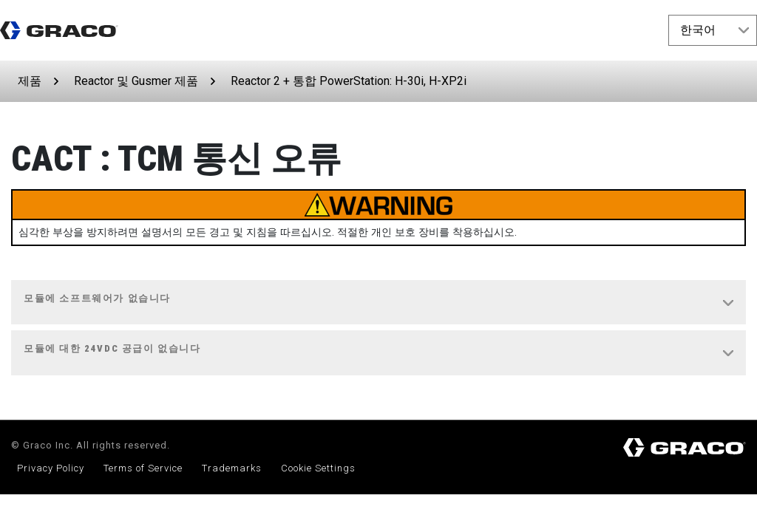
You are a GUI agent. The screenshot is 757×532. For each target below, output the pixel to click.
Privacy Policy (51, 468)
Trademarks (232, 468)
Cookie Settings (318, 468)
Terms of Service (143, 468)
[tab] (378, 303)
